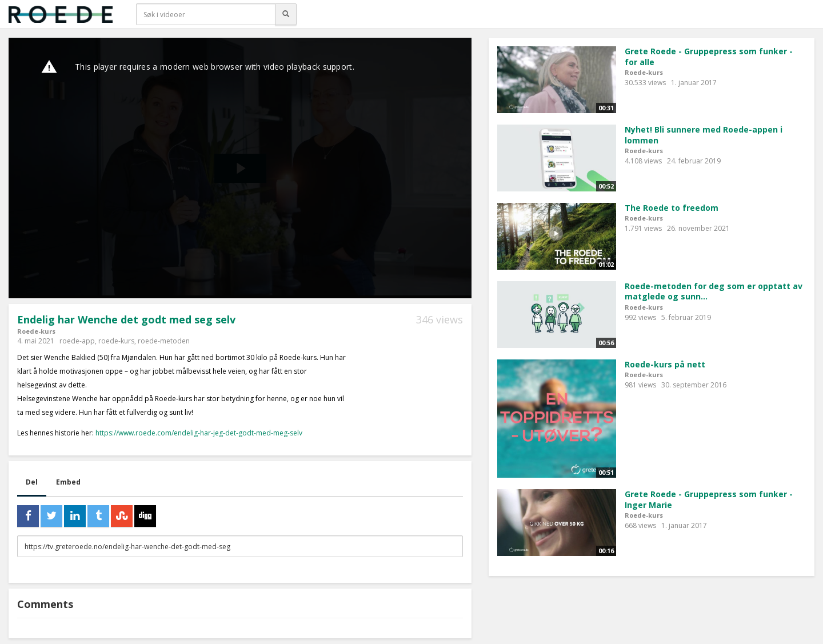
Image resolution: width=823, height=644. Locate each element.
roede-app (77, 341)
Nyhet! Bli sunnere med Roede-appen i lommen (704, 135)
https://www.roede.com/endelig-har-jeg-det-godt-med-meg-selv (199, 433)
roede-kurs (116, 341)
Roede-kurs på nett (665, 364)
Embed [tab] (68, 482)
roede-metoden (164, 341)
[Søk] (286, 14)
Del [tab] (32, 482)
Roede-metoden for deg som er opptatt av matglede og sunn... (714, 291)
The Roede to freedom (672, 208)
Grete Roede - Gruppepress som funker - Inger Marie (709, 499)
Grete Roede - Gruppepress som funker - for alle (709, 57)
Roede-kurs (36, 331)
